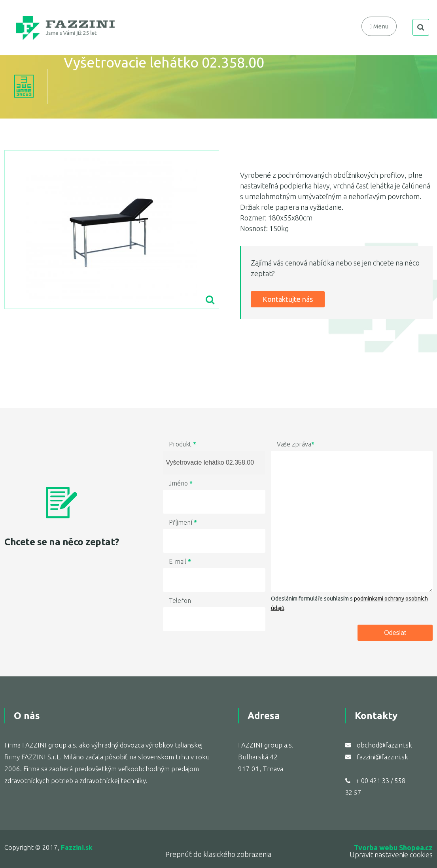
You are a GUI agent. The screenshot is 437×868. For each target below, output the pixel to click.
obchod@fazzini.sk (384, 745)
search (421, 27)
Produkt (183, 444)
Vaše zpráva (296, 444)
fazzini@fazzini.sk (382, 757)
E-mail (180, 561)
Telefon (180, 601)
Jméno (181, 483)
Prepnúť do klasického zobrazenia (218, 854)
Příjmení (183, 522)
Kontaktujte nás (288, 299)
